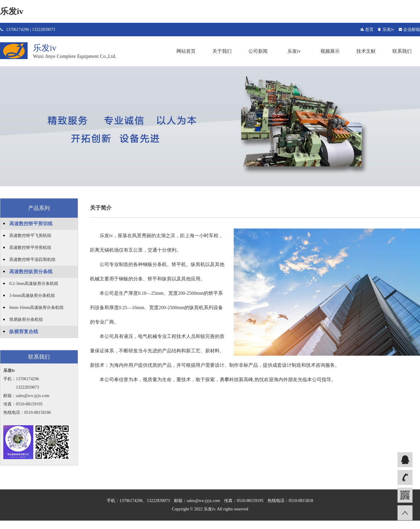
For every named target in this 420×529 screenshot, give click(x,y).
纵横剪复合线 (24, 332)
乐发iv (12, 11)
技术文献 (366, 51)
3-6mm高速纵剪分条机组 (32, 296)
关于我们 (222, 51)
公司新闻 (258, 51)
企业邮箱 (412, 30)
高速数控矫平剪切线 (31, 224)
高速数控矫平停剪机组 (30, 248)
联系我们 (402, 51)
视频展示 (330, 51)
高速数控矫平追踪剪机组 (32, 260)
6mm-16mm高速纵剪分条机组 (36, 308)
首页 (369, 30)
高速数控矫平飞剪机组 (30, 236)
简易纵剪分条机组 (26, 320)
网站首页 (186, 51)
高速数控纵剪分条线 (31, 272)
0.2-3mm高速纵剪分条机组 (34, 284)
